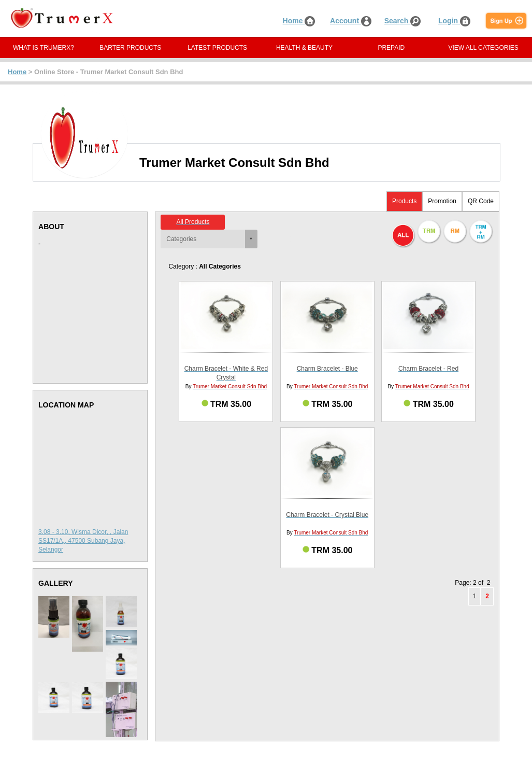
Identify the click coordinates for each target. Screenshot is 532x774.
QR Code (481, 201)
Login (454, 21)
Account (351, 21)
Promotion (442, 201)
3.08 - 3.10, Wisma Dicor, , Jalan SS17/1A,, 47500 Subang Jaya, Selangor (83, 541)
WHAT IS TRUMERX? (44, 48)
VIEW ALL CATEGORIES (483, 48)
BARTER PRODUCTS (130, 48)
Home (299, 21)
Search (403, 21)
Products (404, 201)
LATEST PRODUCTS (217, 48)
